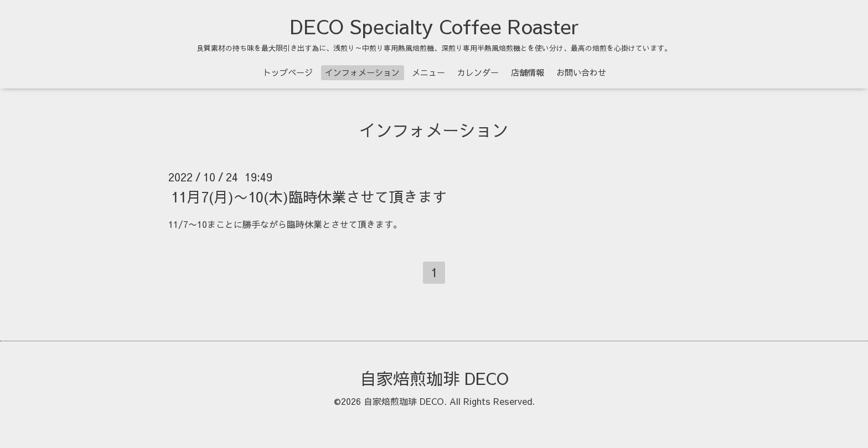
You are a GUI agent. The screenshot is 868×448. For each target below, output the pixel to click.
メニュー (428, 72)
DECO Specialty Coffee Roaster (434, 26)
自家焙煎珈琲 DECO (434, 378)
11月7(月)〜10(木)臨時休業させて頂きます (309, 196)
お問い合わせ (581, 72)
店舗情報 (528, 72)
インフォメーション (362, 72)
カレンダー (478, 72)
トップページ (288, 72)
